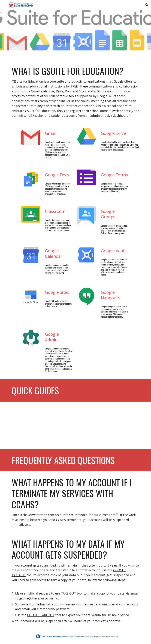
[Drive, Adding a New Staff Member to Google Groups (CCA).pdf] (109, 425)
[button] (147, 5)
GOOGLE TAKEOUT (41, 615)
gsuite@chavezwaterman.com (41, 598)
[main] (76, 92)
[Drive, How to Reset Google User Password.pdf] (42, 425)
